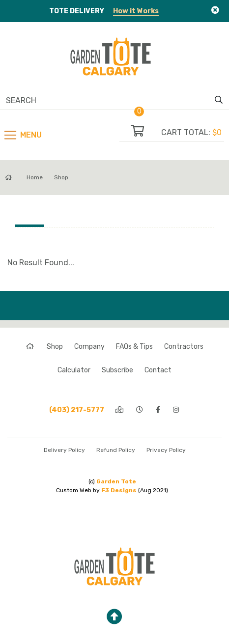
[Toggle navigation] (22, 135)
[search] (219, 100)
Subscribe (117, 370)
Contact (158, 370)
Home (24, 177)
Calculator (74, 370)
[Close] (215, 10)
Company (89, 347)
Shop (61, 177)
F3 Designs (119, 490)
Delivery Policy (64, 450)
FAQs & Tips (134, 347)
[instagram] (177, 410)
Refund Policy (116, 450)
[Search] (110, 100)
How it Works (136, 11)
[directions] (120, 410)
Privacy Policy (166, 450)
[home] (31, 347)
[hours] (140, 410)
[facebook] (159, 410)
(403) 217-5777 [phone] (77, 410)
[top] (114, 617)
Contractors (184, 347)
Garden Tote (116, 481)
